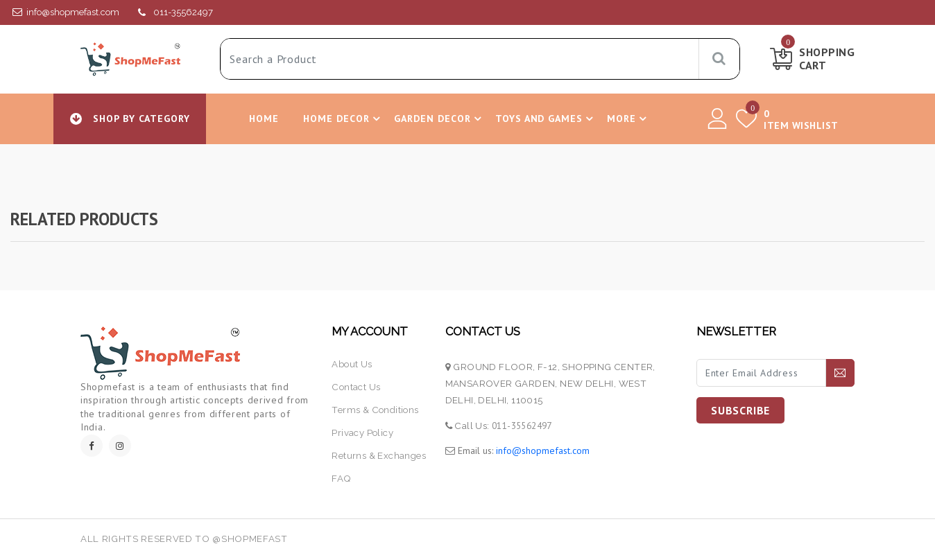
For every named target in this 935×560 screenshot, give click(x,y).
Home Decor (344, 119)
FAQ (341, 479)
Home (264, 119)
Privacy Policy (362, 433)
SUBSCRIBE (740, 410)
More (629, 119)
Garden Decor (440, 119)
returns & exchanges (379, 456)
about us (352, 364)
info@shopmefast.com (73, 12)
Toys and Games (547, 119)
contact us (356, 387)
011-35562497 (183, 12)
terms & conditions (375, 410)
